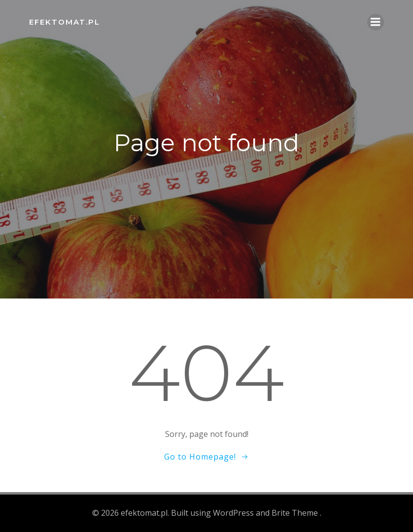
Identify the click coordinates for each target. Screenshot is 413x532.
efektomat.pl (65, 22)
